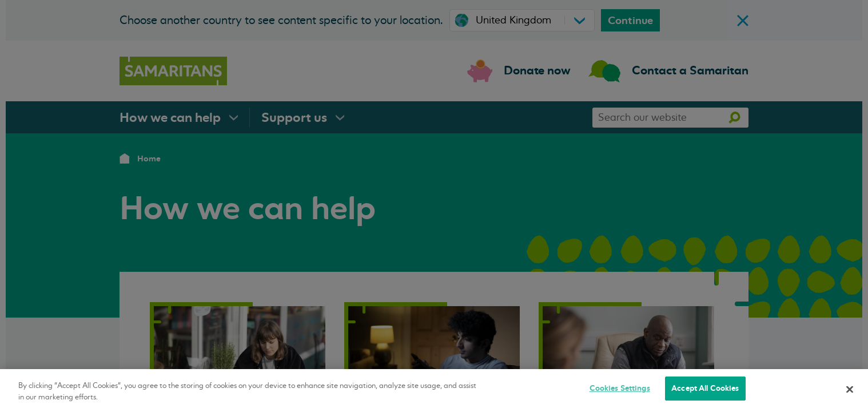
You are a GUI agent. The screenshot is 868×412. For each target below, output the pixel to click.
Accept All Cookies (705, 388)
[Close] (850, 389)
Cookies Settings (620, 388)
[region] (434, 391)
